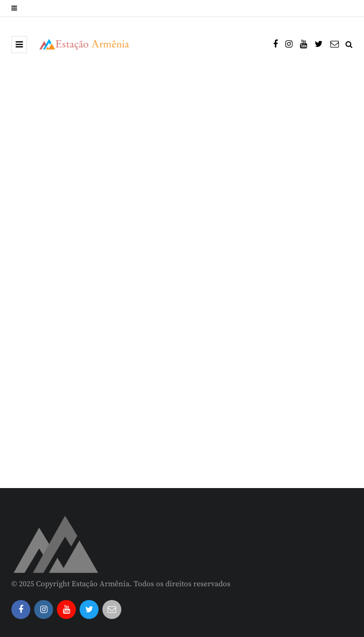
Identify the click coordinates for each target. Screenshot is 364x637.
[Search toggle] (349, 45)
